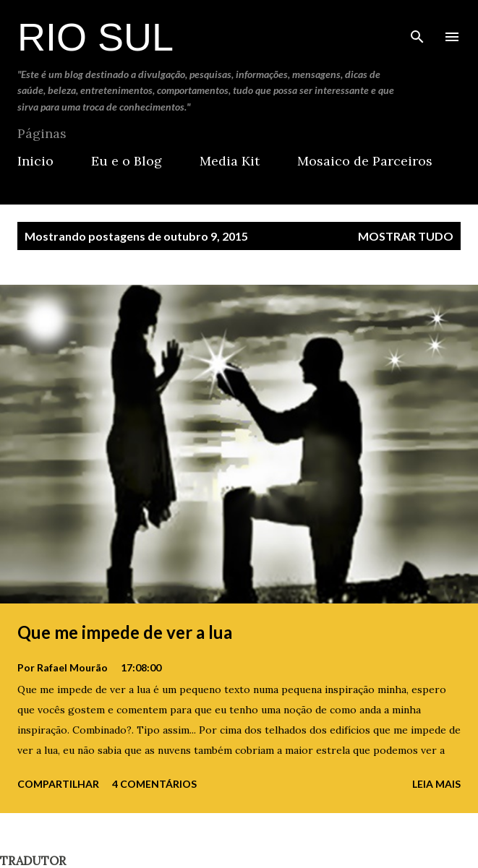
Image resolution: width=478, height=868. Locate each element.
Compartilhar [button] (58, 784)
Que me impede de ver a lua (125, 632)
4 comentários (154, 784)
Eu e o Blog (127, 161)
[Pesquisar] (417, 26)
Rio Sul (95, 37)
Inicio (35, 161)
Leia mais (436, 784)
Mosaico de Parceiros (365, 161)
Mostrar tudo (406, 236)
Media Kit (230, 161)
